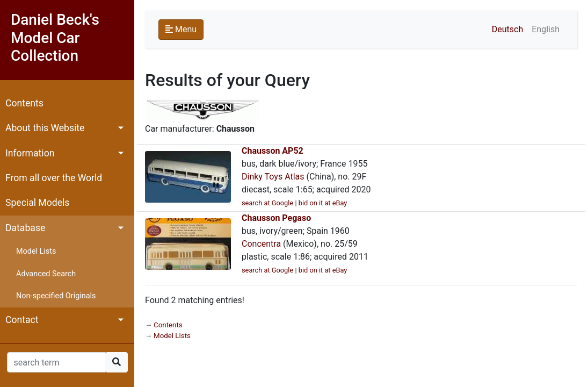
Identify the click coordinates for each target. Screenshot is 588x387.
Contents (24, 103)
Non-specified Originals (56, 296)
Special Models (37, 203)
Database (25, 228)
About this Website (45, 128)
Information (30, 153)
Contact (22, 320)
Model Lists (36, 251)
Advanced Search (46, 274)
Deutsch (507, 29)
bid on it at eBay (323, 203)
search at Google (267, 203)
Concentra (261, 244)
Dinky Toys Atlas (273, 177)
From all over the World (54, 178)
